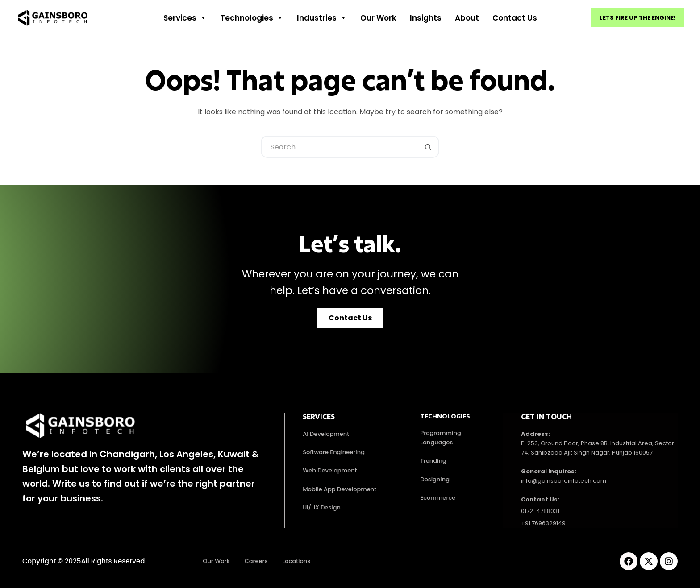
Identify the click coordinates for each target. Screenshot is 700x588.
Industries (322, 18)
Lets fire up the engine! (637, 18)
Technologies (252, 18)
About (467, 18)
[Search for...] (339, 147)
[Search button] (428, 147)
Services (185, 18)
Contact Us (515, 18)
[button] (350, 318)
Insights (426, 18)
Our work (378, 18)
